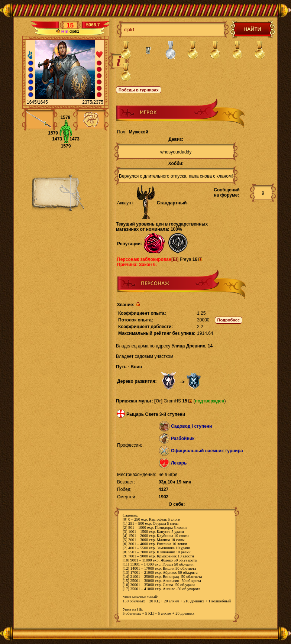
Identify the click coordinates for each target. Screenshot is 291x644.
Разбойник (183, 438)
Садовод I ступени (192, 426)
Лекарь (179, 463)
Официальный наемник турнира (207, 451)
